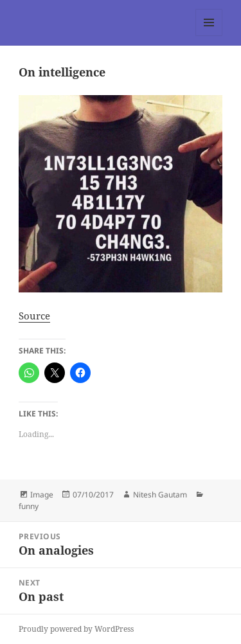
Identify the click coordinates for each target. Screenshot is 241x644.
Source (34, 316)
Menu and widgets (209, 36)
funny (29, 506)
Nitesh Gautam (160, 495)
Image (42, 495)
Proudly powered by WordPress (76, 629)
